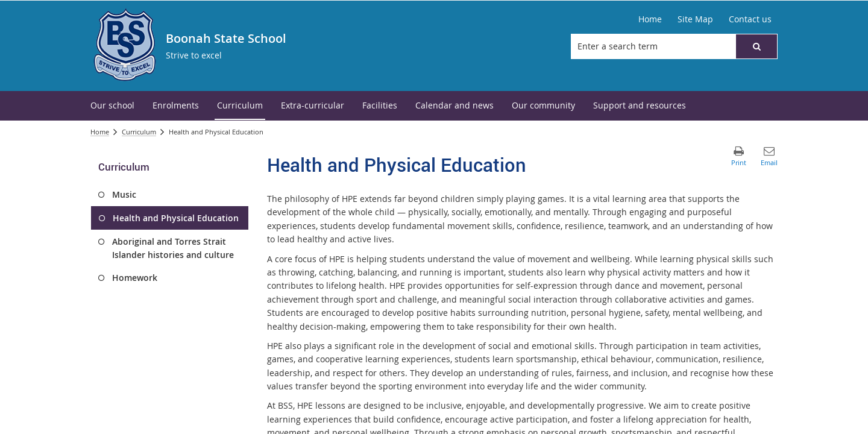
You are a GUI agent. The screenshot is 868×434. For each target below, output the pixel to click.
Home (100, 132)
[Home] (650, 19)
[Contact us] (750, 19)
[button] (756, 46)
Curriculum (139, 132)
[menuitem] (112, 106)
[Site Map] (695, 19)
